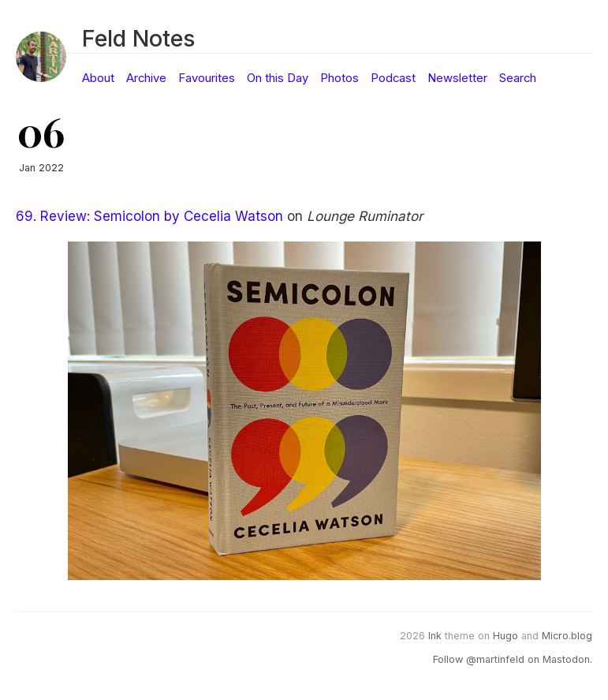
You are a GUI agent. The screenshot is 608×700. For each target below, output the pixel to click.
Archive (146, 78)
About (98, 78)
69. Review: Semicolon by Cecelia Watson (149, 216)
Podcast (393, 78)
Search (518, 78)
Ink (435, 636)
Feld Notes (138, 38)
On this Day (278, 78)
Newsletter (457, 78)
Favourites (207, 78)
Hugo (505, 636)
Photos (339, 78)
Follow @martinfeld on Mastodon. (513, 659)
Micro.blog (567, 636)
